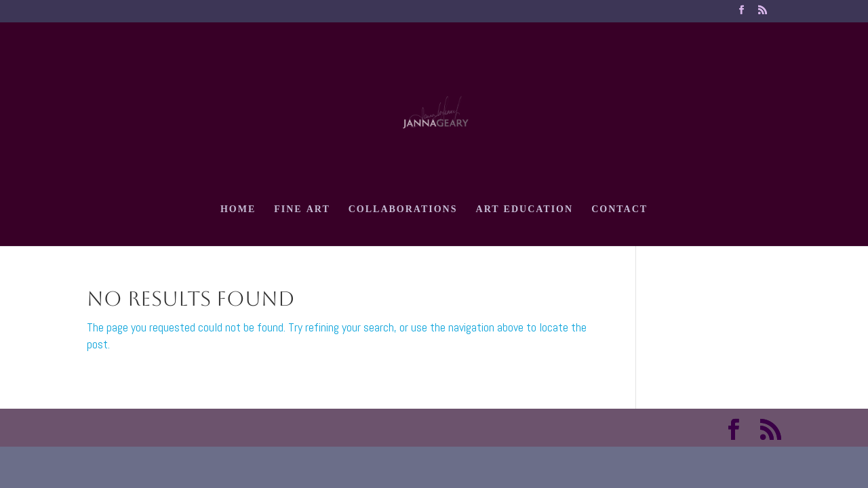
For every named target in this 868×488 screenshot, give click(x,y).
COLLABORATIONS (403, 211)
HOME (238, 211)
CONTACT (619, 211)
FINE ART (302, 211)
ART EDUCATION (525, 211)
